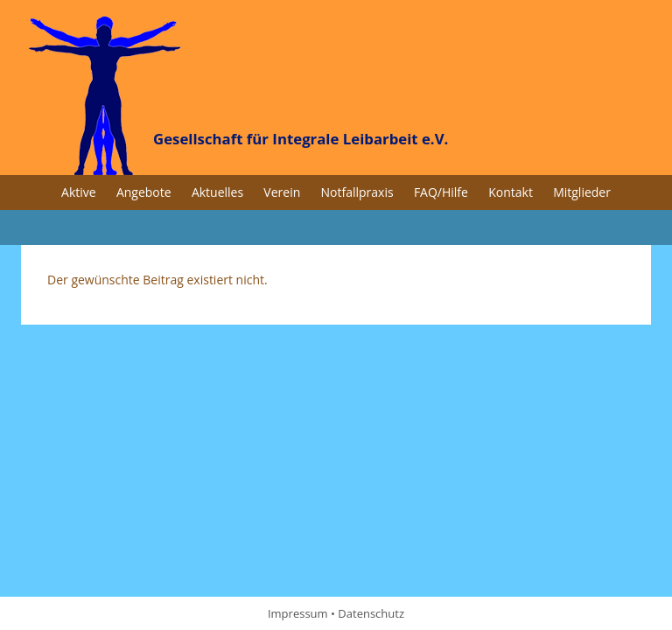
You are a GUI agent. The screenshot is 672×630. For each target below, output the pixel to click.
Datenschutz (371, 613)
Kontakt (511, 192)
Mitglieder (582, 192)
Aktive (79, 192)
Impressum (298, 613)
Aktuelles (217, 192)
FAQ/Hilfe (441, 192)
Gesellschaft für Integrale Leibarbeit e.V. (301, 139)
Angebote (144, 192)
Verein (282, 192)
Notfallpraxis (357, 192)
